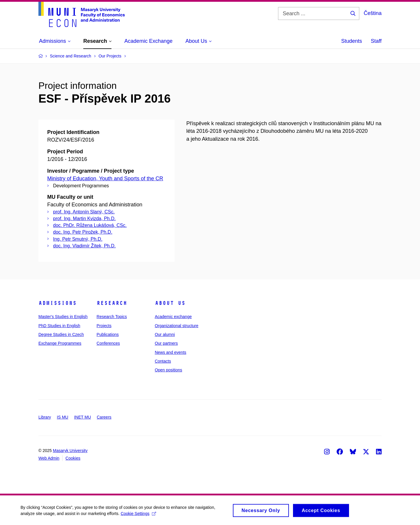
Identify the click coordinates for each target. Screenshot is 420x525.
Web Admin (49, 458)
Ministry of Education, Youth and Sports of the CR (105, 179)
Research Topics (112, 317)
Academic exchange (173, 317)
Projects (104, 326)
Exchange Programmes (60, 343)
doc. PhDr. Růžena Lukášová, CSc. (90, 225)
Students (352, 41)
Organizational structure (177, 326)
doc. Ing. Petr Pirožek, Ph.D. (83, 232)
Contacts (163, 361)
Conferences (108, 343)
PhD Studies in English (59, 326)
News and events (171, 352)
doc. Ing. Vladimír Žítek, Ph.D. (84, 246)
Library (45, 417)
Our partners (166, 343)
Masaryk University (70, 451)
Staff (376, 41)
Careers (104, 417)
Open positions (168, 370)
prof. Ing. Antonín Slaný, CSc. (84, 212)
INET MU (83, 417)
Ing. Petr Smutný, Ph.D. (78, 239)
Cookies (73, 458)
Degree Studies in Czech (61, 334)
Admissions (57, 303)
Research (112, 303)
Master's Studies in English (63, 317)
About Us (170, 303)
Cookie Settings (138, 515)
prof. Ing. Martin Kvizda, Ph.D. (84, 219)
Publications (108, 334)
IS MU (63, 417)
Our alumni (165, 334)
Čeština (373, 13)
